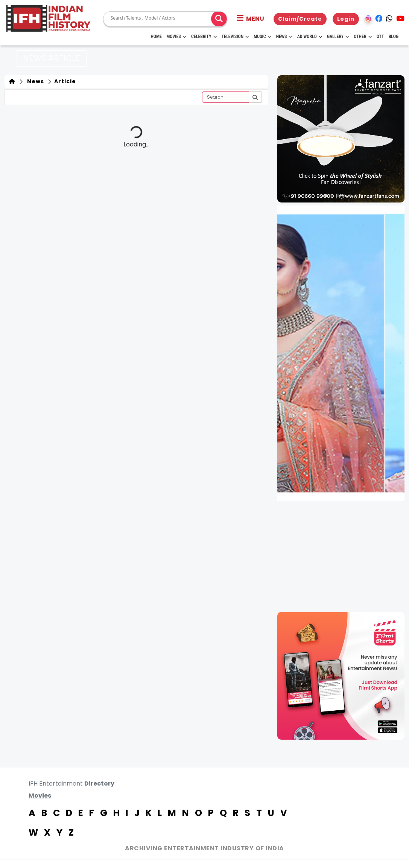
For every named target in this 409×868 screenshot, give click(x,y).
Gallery (338, 37)
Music (262, 37)
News (284, 37)
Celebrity (204, 37)
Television (235, 37)
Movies (176, 37)
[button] (250, 19)
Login (346, 19)
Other (363, 37)
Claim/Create (300, 19)
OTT (380, 37)
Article (64, 81)
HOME (156, 37)
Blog (394, 37)
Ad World (310, 37)
